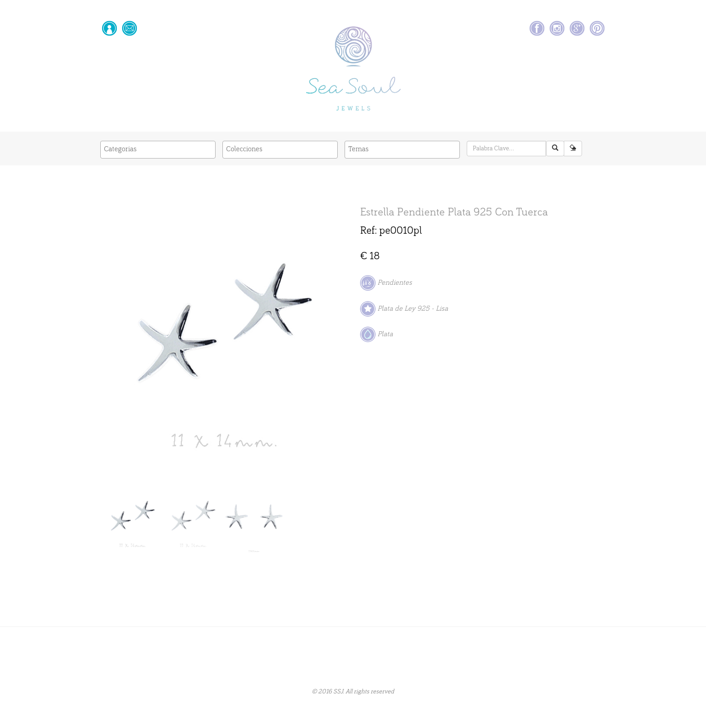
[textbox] (158, 149)
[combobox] (158, 150)
